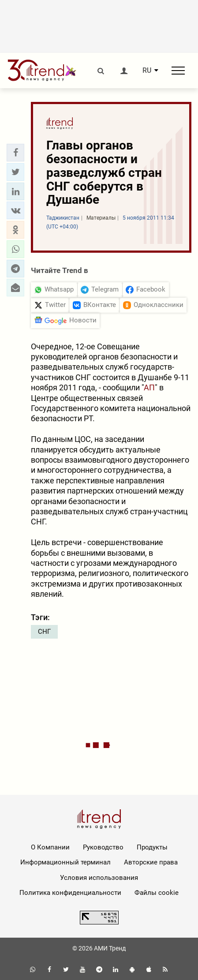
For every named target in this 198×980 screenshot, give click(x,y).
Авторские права (151, 862)
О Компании (50, 847)
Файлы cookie (157, 893)
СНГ (44, 632)
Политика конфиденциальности (70, 893)
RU (147, 71)
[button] (15, 153)
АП (149, 387)
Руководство (103, 847)
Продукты (152, 847)
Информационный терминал (65, 862)
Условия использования (99, 878)
